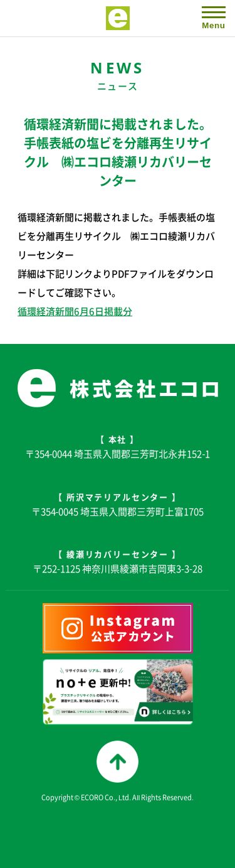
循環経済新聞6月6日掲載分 (75, 311)
